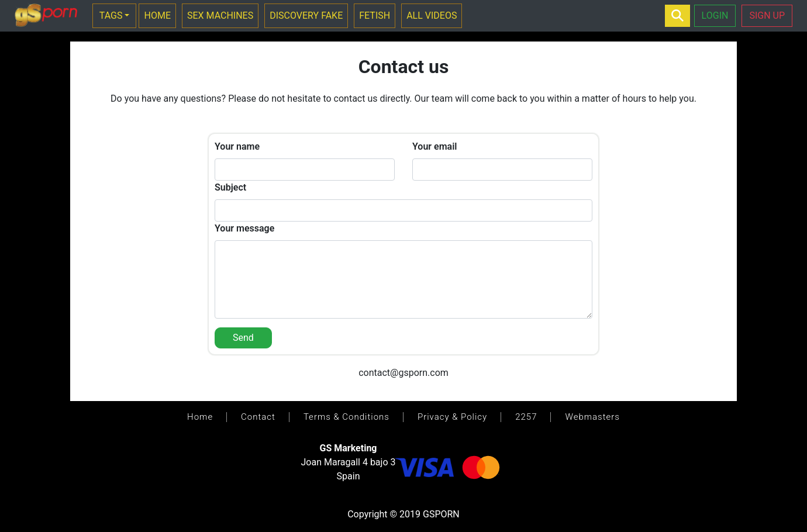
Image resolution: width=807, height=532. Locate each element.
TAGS (111, 15)
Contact (258, 417)
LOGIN (715, 15)
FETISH (375, 15)
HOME (157, 15)
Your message (244, 228)
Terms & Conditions (346, 417)
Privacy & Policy (452, 417)
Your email (434, 146)
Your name (237, 146)
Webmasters (592, 417)
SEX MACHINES (220, 15)
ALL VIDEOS (432, 15)
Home (200, 417)
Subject (230, 187)
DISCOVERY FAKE (306, 15)
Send (243, 338)
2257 (526, 417)
